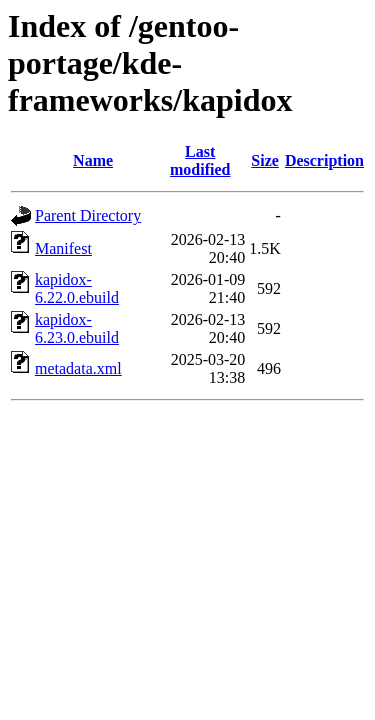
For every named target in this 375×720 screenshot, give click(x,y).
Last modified (200, 160)
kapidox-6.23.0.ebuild (77, 328)
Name (93, 160)
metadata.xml (78, 368)
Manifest (63, 248)
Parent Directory (88, 215)
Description (324, 160)
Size (265, 160)
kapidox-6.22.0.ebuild (77, 288)
